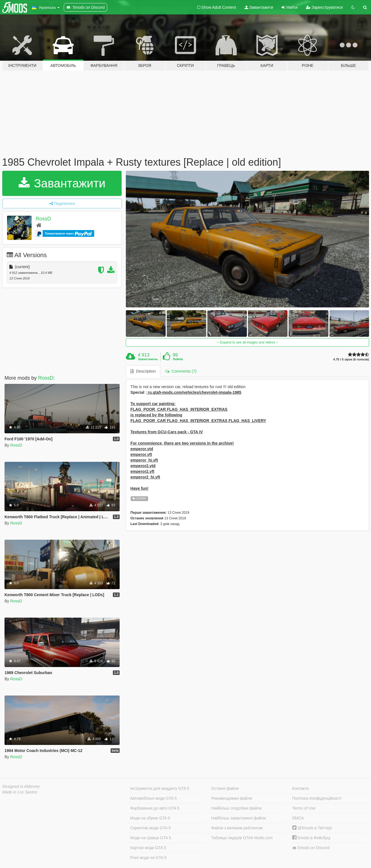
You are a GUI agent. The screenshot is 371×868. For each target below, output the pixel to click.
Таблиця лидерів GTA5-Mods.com (242, 838)
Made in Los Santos (20, 792)
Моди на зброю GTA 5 (150, 818)
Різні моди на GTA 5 (148, 858)
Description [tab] (143, 371)
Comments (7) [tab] (181, 371)
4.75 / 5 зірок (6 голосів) (351, 359)
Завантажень (148, 359)
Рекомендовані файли (232, 798)
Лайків (178, 359)
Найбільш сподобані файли (237, 808)
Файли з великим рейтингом (237, 828)
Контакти (300, 788)
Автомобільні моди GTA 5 (153, 798)
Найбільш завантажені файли (239, 818)
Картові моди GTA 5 (148, 848)
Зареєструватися (324, 7)
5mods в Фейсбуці (311, 838)
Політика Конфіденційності (317, 798)
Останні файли (225, 788)
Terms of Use (304, 808)
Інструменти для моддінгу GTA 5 (160, 788)
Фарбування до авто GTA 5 (155, 808)
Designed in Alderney (21, 786)
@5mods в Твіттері (312, 828)
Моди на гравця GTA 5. (151, 838)
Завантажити (259, 7)
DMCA (298, 818)
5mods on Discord (311, 848)
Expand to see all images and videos (247, 342)
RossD (43, 219)
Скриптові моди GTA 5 (150, 828)
